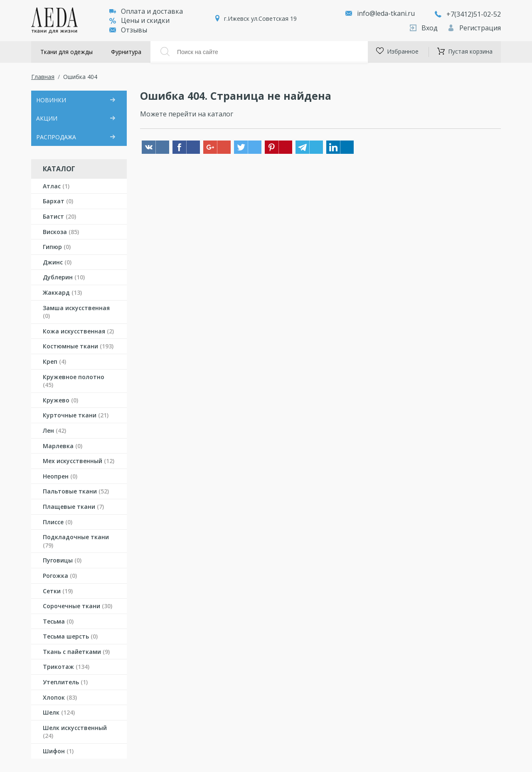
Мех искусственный (79, 461)
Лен (54, 430)
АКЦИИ (47, 118)
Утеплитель (65, 682)
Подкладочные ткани (76, 541)
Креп (54, 361)
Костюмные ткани (78, 346)
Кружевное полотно (74, 381)
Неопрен (60, 476)
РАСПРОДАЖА (56, 137)
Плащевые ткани (73, 507)
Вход (425, 28)
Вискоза (61, 232)
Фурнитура (126, 52)
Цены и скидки (139, 20)
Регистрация (474, 28)
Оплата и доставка (146, 11)
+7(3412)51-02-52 (468, 14)
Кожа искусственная (78, 331)
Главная (43, 77)
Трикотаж (66, 667)
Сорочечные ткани (78, 606)
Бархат (58, 201)
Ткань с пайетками (76, 652)
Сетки (58, 591)
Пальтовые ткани (76, 491)
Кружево (60, 400)
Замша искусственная (76, 312)
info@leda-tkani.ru (386, 13)
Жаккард (62, 292)
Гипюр (57, 247)
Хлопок (60, 697)
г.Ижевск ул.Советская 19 (260, 18)
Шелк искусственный (75, 732)
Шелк (59, 712)
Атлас (56, 186)
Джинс (57, 262)
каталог (220, 114)
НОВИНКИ (51, 100)
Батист (59, 216)
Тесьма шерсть (70, 636)
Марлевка (63, 446)
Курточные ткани (76, 415)
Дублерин (64, 277)
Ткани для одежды (66, 52)
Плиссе (58, 522)
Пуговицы (62, 560)
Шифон (58, 751)
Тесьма (58, 621)
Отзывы (128, 30)
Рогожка (60, 576)
